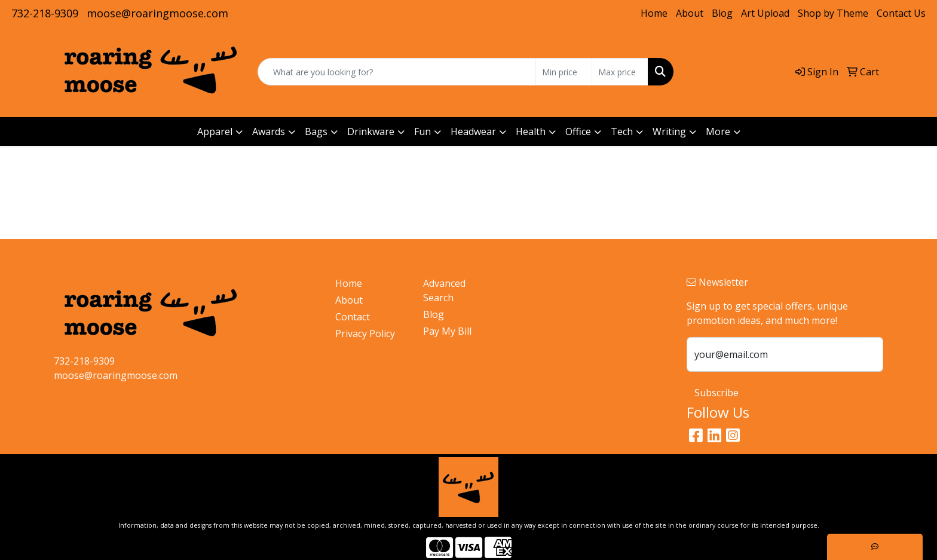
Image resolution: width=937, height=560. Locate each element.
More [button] (718, 131)
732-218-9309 (45, 13)
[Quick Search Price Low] (564, 72)
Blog (722, 13)
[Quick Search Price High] (620, 72)
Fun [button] (422, 131)
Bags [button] (316, 131)
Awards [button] (269, 131)
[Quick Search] (397, 72)
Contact (353, 317)
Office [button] (578, 131)
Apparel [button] (215, 131)
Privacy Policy (365, 333)
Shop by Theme (833, 13)
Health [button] (531, 131)
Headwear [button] (473, 131)
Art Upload (765, 13)
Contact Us (901, 13)
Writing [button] (669, 131)
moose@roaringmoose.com (157, 13)
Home (654, 13)
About (690, 13)
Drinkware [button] (371, 131)
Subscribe (716, 393)
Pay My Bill (447, 331)
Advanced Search (444, 290)
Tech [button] (622, 131)
